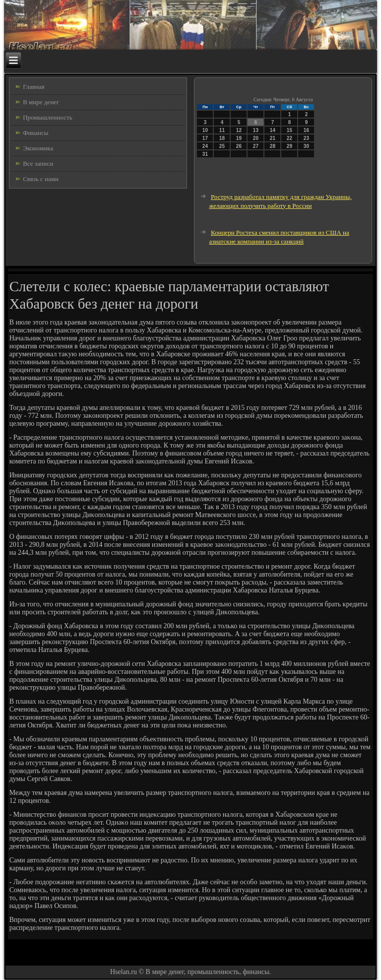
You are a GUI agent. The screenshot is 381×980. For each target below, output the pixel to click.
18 (222, 138)
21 (273, 138)
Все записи (38, 163)
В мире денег (41, 102)
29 (289, 146)
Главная (34, 87)
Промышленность (48, 117)
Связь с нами (41, 179)
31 (205, 154)
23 (306, 138)
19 (239, 138)
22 (289, 138)
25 (222, 146)
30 (306, 146)
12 (239, 130)
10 (205, 130)
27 (256, 146)
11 (222, 130)
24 (205, 146)
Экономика (38, 148)
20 (256, 138)
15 (289, 130)
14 (273, 130)
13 (256, 130)
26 (239, 146)
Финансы (35, 133)
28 (273, 146)
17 (205, 138)
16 (306, 130)
